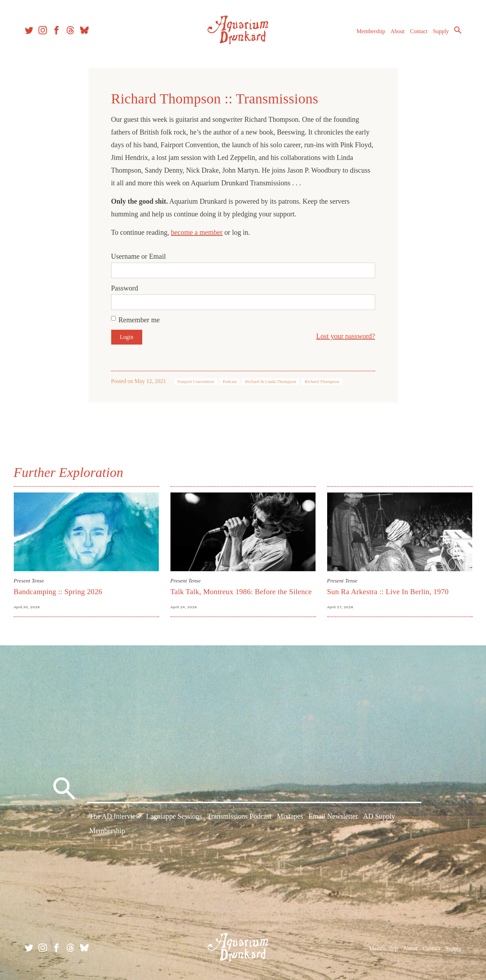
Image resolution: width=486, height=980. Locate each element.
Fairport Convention (196, 382)
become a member (197, 232)
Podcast (230, 382)
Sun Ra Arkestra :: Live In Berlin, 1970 (388, 592)
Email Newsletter (333, 816)
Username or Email (139, 256)
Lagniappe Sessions (174, 816)
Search (458, 30)
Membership (371, 31)
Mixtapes (290, 816)
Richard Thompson (322, 382)
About (397, 31)
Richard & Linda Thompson (270, 382)
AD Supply (379, 816)
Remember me (139, 320)
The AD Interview (115, 816)
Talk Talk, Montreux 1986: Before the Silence (241, 592)
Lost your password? (346, 336)
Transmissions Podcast (239, 816)
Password (125, 288)
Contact (419, 31)
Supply (441, 31)
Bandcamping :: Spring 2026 (58, 592)
